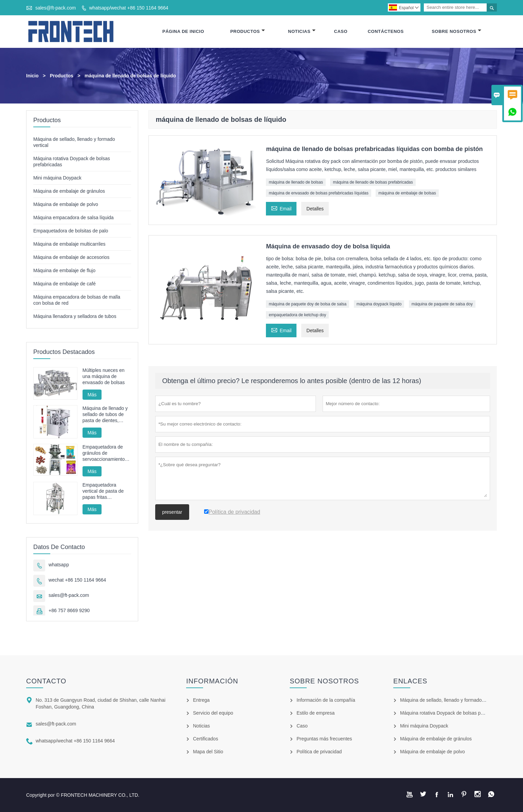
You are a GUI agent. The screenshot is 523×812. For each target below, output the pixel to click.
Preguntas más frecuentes (324, 739)
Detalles (315, 209)
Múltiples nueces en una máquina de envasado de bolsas (104, 376)
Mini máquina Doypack (57, 178)
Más (92, 395)
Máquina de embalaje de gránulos (69, 191)
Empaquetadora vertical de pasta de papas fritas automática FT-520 (103, 491)
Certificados (205, 739)
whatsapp (59, 565)
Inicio (32, 76)
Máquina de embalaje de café (65, 284)
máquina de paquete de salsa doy (442, 304)
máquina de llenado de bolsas (296, 182)
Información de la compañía (326, 700)
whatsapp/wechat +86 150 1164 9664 (129, 8)
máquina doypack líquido (379, 304)
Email (281, 208)
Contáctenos (386, 31)
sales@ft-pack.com (56, 8)
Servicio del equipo (213, 713)
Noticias (302, 31)
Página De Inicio (183, 31)
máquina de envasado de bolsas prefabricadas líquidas (319, 193)
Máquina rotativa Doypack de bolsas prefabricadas (453, 713)
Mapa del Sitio (208, 752)
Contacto (46, 681)
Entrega (201, 700)
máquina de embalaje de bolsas (407, 193)
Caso (341, 31)
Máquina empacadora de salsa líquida (74, 218)
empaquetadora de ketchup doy (297, 315)
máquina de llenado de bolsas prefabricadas (373, 182)
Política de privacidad (319, 752)
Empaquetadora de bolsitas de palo (71, 231)
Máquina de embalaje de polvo (66, 204)
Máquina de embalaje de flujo (64, 270)
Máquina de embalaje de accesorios (71, 257)
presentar (172, 512)
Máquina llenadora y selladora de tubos (75, 316)
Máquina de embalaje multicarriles (69, 244)
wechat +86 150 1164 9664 (77, 580)
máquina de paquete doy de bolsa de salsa (308, 304)
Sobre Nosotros (456, 31)
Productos (248, 31)
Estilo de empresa (315, 713)
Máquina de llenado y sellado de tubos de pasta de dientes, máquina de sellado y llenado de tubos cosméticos (105, 414)
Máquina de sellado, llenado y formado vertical (449, 700)
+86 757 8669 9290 (69, 610)
